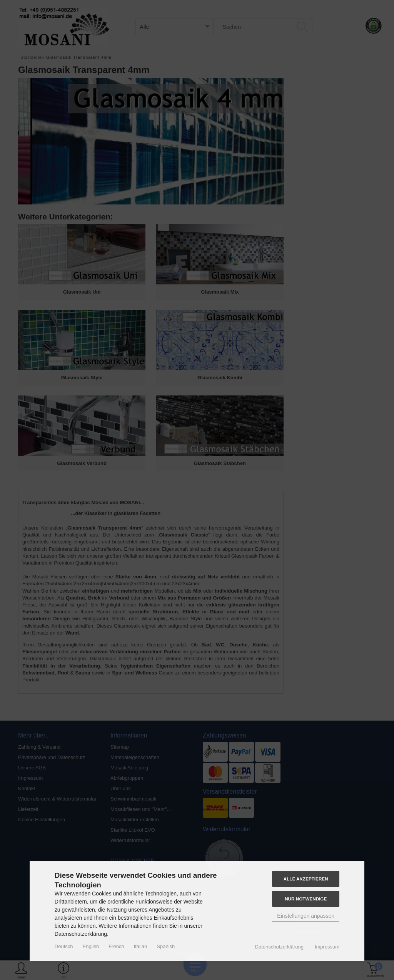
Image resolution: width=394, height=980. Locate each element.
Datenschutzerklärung (279, 947)
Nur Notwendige (306, 899)
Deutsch (64, 946)
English (91, 946)
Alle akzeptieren (306, 879)
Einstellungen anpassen (306, 916)
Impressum (327, 947)
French (116, 946)
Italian (141, 946)
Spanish (166, 946)
